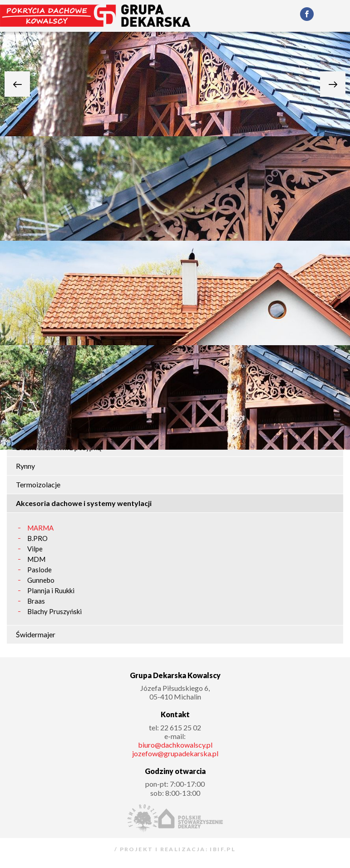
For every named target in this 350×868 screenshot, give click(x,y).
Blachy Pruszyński (54, 612)
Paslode (39, 570)
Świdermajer (36, 634)
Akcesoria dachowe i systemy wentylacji (84, 503)
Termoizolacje (38, 484)
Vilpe (35, 549)
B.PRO (37, 538)
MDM (36, 559)
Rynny (25, 466)
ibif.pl (222, 849)
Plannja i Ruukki (51, 591)
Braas (36, 601)
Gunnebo (41, 580)
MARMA (40, 528)
